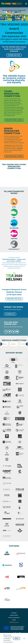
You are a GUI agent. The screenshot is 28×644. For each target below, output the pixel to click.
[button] (16, 638)
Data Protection (14, 615)
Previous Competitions (14, 618)
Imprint (14, 620)
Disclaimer (14, 613)
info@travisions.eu (14, 622)
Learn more (9, 642)
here (8, 39)
